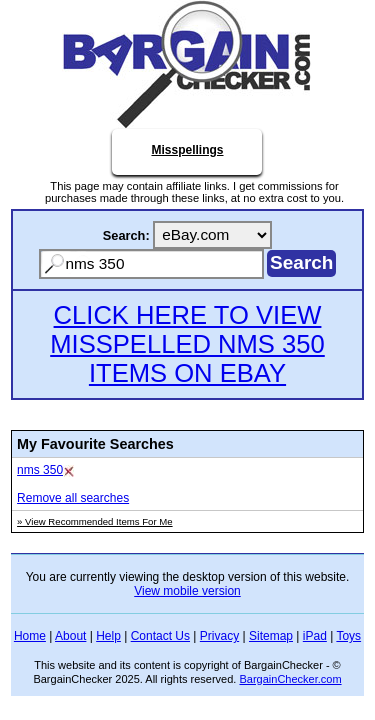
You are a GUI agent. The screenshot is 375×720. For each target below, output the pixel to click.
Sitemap (271, 636)
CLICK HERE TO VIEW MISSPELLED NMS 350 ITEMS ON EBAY (187, 344)
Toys (348, 636)
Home (30, 636)
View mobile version (187, 591)
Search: (126, 235)
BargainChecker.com (290, 679)
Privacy (219, 636)
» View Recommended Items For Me (95, 521)
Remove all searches (73, 498)
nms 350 (40, 470)
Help (108, 636)
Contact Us (160, 636)
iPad (315, 636)
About (70, 636)
